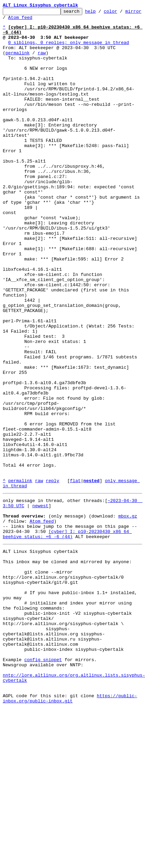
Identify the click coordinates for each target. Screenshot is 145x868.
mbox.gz (128, 616)
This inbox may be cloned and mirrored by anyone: (67, 669)
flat (75, 575)
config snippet (43, 786)
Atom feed (39, 20)
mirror (11, 20)
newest (40, 603)
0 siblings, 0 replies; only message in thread (69, 49)
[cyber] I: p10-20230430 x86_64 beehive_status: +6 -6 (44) (67, 637)
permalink (18, 62)
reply (53, 575)
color (121, 13)
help (101, 13)
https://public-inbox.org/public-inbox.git (70, 833)
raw (42, 62)
